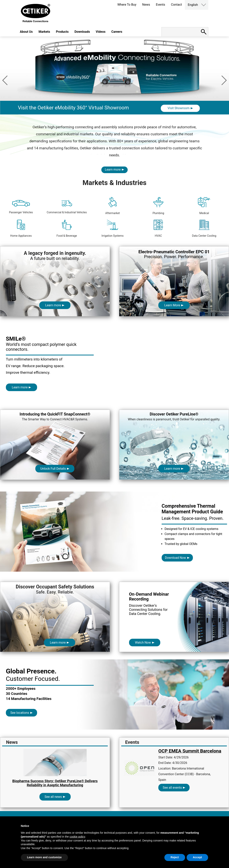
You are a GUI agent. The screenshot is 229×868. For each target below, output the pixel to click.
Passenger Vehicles (21, 207)
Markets (44, 32)
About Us (26, 32)
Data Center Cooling (204, 229)
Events (160, 5)
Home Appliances (21, 229)
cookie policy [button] (77, 837)
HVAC (158, 229)
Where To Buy (127, 5)
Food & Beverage (67, 229)
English (193, 5)
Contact (176, 5)
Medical (204, 206)
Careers (117, 32)
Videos (101, 32)
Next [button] (224, 80)
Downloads (82, 32)
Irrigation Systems (113, 229)
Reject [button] (175, 857)
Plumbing (158, 206)
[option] (114, 85)
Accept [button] (197, 857)
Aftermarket (112, 206)
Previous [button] (5, 80)
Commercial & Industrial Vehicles (67, 207)
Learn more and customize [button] (44, 857)
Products (62, 32)
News (146, 5)
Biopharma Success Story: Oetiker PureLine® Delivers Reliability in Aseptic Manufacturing (55, 783)
